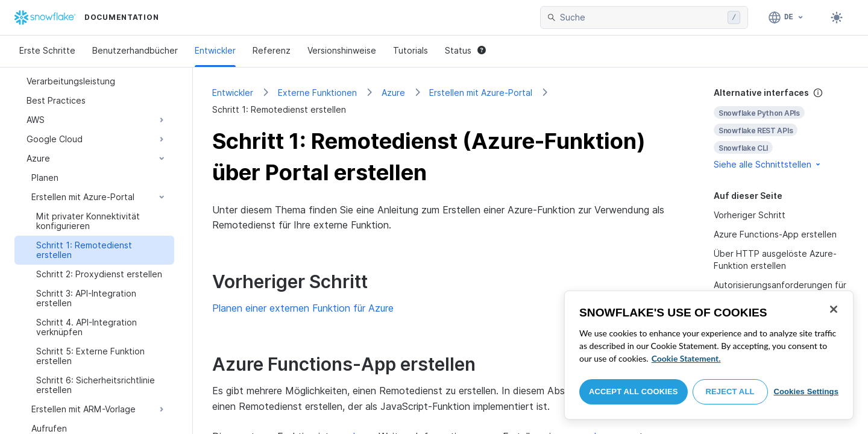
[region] (709, 355)
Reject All (730, 392)
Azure (393, 93)
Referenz (272, 50)
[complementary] (781, 129)
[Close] (834, 309)
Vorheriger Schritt (750, 215)
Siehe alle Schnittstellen (768, 164)
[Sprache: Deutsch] (786, 17)
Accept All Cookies (634, 392)
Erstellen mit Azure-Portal (481, 93)
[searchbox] (641, 17)
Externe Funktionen (317, 93)
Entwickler (215, 50)
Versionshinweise (342, 50)
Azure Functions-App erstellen (775, 234)
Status (465, 50)
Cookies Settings (806, 392)
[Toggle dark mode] (837, 17)
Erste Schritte (47, 50)
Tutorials (410, 50)
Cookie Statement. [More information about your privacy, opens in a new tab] (686, 358)
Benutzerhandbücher (135, 50)
